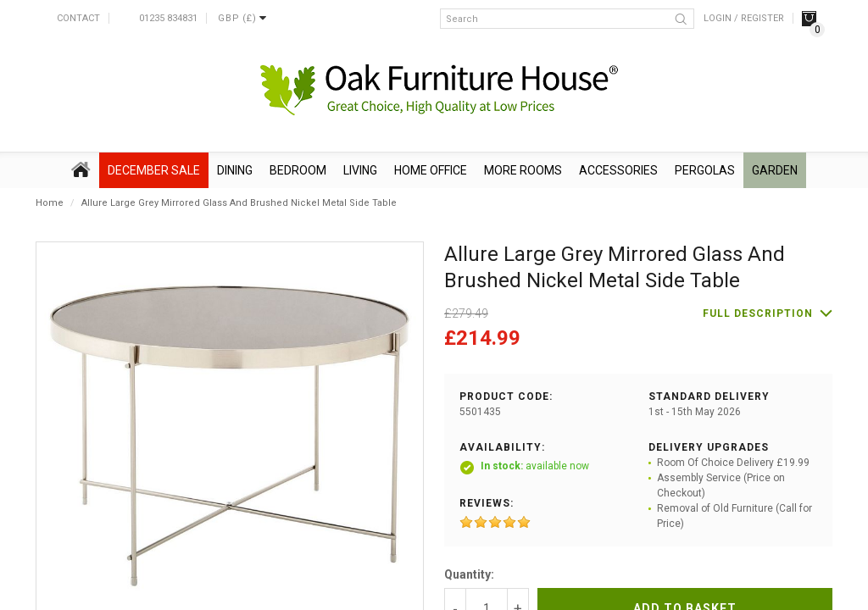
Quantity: (469, 574)
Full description (758, 313)
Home (50, 203)
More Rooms (523, 170)
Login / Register (744, 18)
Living (360, 170)
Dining (235, 170)
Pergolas (705, 170)
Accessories (618, 170)
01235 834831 (168, 18)
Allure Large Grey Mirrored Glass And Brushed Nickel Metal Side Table (239, 203)
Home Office (431, 170)
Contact (78, 18)
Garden (775, 170)
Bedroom (298, 170)
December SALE (154, 170)
